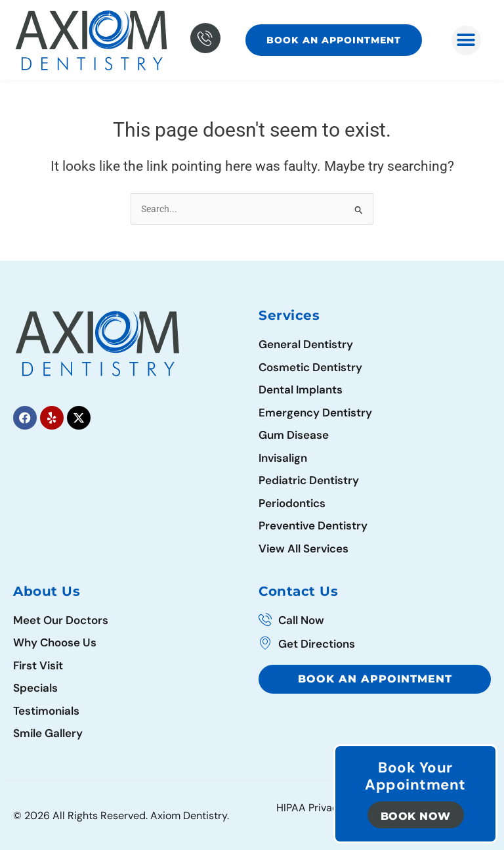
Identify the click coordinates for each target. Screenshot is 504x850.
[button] (466, 40)
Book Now (416, 816)
